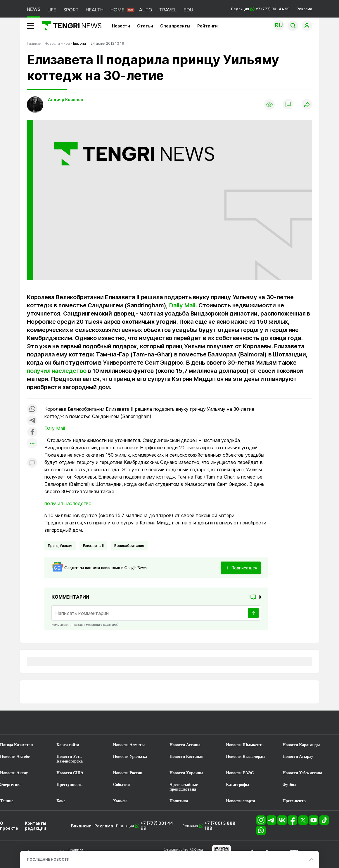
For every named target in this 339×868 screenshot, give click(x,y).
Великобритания (129, 546)
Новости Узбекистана (302, 773)
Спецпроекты (175, 26)
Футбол (289, 785)
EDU (188, 10)
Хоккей (120, 801)
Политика (179, 801)
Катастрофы (237, 785)
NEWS (34, 9)
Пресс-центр (294, 801)
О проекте (9, 826)
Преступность (69, 785)
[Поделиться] (307, 105)
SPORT (71, 10)
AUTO (146, 10)
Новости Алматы (129, 745)
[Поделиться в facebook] (32, 432)
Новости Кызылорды (246, 757)
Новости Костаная (186, 757)
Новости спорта (241, 801)
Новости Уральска (130, 757)
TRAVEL (168, 10)
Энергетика (11, 785)
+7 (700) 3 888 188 (220, 826)
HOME (117, 10)
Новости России (128, 773)
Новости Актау (14, 773)
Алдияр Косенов (65, 99)
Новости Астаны (185, 745)
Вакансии (81, 826)
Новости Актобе (15, 757)
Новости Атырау (298, 757)
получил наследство (57, 371)
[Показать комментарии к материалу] (32, 463)
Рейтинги (207, 26)
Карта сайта (68, 745)
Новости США (70, 773)
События (122, 785)
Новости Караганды (301, 745)
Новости (121, 26)
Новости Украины (186, 773)
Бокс (61, 801)
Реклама (304, 9)
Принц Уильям (60, 546)
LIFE (52, 10)
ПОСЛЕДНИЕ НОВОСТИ (48, 859)
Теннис (7, 801)
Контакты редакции (36, 826)
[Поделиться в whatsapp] (32, 409)
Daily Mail (182, 305)
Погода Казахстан (17, 745)
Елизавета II (93, 546)
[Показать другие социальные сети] (32, 444)
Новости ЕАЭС (240, 773)
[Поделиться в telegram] (32, 421)
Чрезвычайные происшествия (184, 787)
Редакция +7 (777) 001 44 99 (260, 9)
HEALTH (95, 10)
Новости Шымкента (245, 745)
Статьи (145, 26)
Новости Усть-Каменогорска (70, 759)
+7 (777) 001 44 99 (157, 826)
